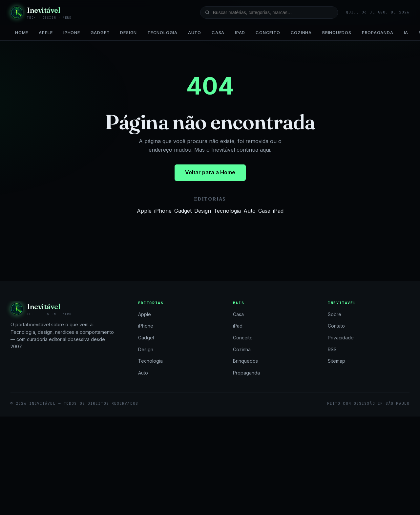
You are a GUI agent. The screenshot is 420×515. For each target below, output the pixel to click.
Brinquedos (337, 32)
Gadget (100, 32)
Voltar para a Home (210, 172)
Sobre (335, 314)
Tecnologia (162, 32)
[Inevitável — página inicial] (41, 12)
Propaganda (378, 32)
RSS (332, 349)
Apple (46, 32)
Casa (218, 32)
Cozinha (301, 32)
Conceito (268, 32)
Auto (195, 32)
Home (22, 32)
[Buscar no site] (269, 12)
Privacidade (341, 338)
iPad (240, 32)
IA (406, 32)
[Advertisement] (210, 466)
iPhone (72, 32)
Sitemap (336, 361)
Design (128, 32)
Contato (336, 326)
